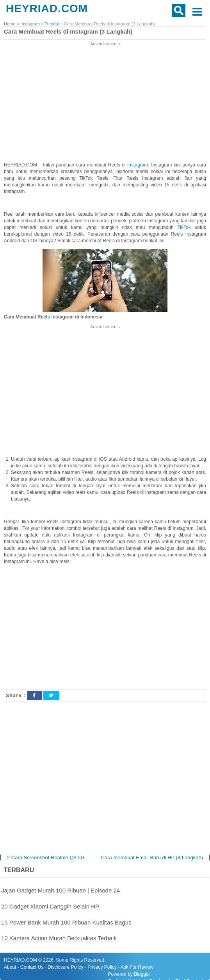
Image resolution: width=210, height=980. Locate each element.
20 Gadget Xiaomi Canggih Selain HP (50, 906)
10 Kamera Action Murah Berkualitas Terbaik (59, 938)
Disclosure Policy (65, 967)
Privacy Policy (102, 967)
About (10, 967)
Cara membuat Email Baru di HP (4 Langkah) (152, 857)
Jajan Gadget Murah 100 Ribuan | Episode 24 (61, 890)
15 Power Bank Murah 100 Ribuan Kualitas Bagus (66, 922)
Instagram (138, 165)
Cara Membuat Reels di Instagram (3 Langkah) (68, 32)
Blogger (142, 974)
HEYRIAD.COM (47, 8)
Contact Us (32, 967)
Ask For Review (137, 967)
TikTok (186, 227)
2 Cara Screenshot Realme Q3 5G (46, 857)
